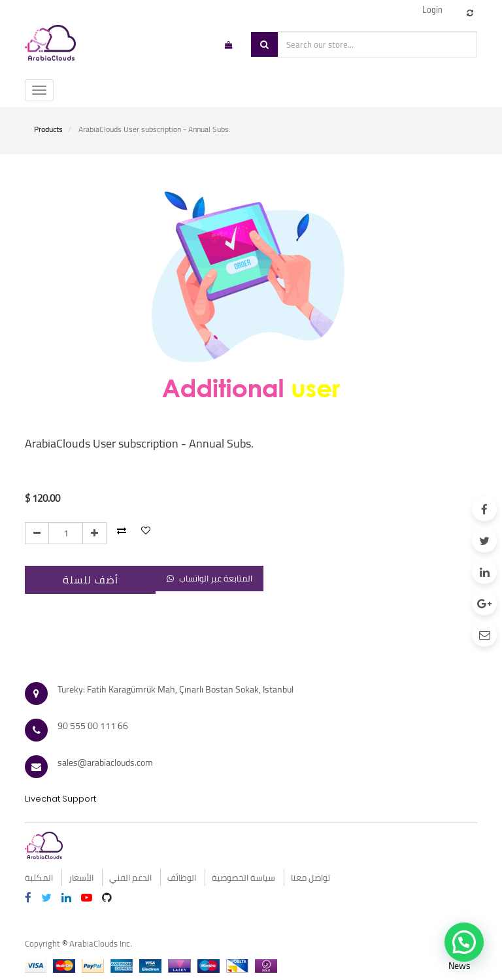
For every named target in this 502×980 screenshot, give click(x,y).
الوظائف (182, 877)
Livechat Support (60, 799)
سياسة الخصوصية (243, 877)
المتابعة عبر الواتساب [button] (209, 578)
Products (48, 129)
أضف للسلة (91, 580)
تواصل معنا (310, 877)
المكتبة (39, 877)
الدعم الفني (130, 877)
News (460, 966)
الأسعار (81, 877)
